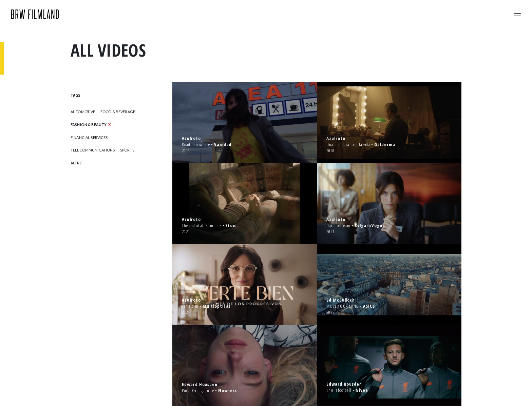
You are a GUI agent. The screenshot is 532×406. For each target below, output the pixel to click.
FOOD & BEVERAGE (118, 112)
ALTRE (76, 163)
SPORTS (127, 150)
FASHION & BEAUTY (89, 125)
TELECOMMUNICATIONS (93, 150)
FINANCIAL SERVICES (89, 137)
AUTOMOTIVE (83, 112)
